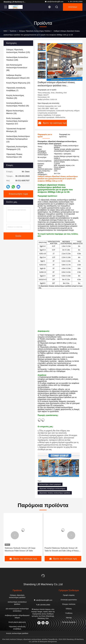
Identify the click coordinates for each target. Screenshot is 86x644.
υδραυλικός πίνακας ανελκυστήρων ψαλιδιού (55, 493)
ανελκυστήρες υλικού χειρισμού (50, 484)
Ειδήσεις (69, 609)
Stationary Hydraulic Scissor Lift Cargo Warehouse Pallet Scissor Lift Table (20, 549)
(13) (18, 139)
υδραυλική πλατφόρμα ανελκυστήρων (52, 489)
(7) (16, 89)
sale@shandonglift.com (54, 2)
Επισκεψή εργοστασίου (69, 600)
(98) (17, 68)
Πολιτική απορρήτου (69, 622)
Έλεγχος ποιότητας (69, 604)
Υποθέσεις (69, 613)
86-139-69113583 (75, 2)
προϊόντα (13, 31)
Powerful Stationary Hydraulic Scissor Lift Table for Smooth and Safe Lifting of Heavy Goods (62, 550)
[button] (42, 78)
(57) (17, 121)
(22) (18, 83)
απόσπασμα (73, 7)
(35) (18, 104)
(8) (16, 130)
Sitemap (69, 618)
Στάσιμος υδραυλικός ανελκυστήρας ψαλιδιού (35, 31)
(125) (18, 51)
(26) (15, 97)
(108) (17, 59)
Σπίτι (5, 31)
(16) (15, 112)
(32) (18, 77)
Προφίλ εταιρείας (69, 595)
